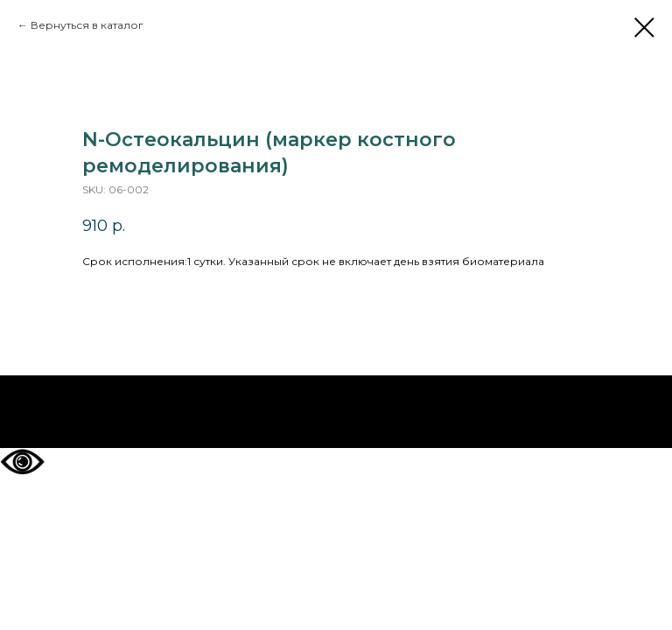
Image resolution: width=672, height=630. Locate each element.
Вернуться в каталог (87, 25)
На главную (336, 412)
